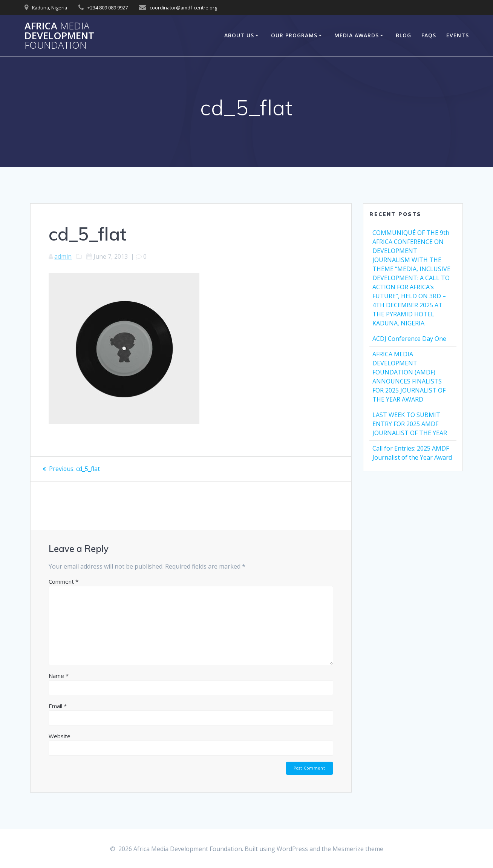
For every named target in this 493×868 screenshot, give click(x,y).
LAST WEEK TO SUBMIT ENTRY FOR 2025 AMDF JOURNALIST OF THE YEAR (410, 424)
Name (59, 675)
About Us (239, 35)
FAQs (429, 35)
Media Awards (357, 35)
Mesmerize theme (358, 849)
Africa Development (59, 36)
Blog (403, 35)
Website (60, 736)
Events (458, 35)
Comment (64, 581)
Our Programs (294, 35)
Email (58, 705)
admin (63, 256)
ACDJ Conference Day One (409, 339)
